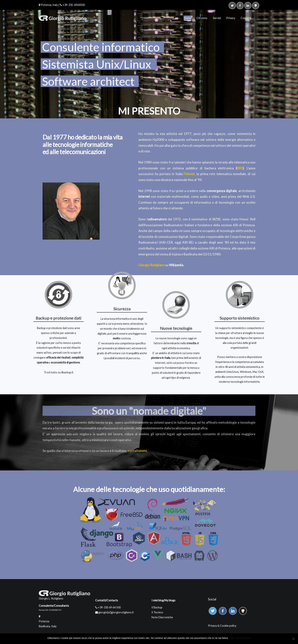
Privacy (231, 18)
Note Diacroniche (162, 617)
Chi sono (202, 18)
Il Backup (157, 607)
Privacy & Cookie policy (222, 626)
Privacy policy (243, 638)
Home (187, 18)
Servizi (217, 18)
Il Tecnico (157, 612)
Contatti (246, 18)
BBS (240, 168)
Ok (232, 638)
